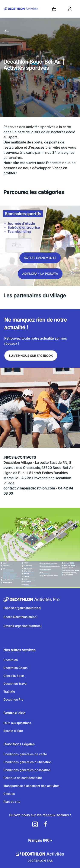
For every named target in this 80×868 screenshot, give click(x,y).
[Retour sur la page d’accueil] (21, 9)
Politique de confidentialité (23, 778)
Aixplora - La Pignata (40, 274)
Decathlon (11, 660)
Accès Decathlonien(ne (20, 617)
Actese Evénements (40, 258)
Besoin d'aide (13, 731)
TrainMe (9, 691)
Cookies (9, 794)
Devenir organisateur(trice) (23, 626)
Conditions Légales (19, 744)
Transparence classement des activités (31, 786)
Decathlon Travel (15, 684)
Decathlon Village (18, 462)
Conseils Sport (14, 676)
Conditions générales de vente (25, 754)
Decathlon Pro (13, 699)
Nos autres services (20, 650)
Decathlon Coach (15, 668)
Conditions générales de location (27, 770)
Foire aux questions (17, 723)
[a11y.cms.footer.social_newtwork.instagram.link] (35, 824)
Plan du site (12, 802)
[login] (70, 9)
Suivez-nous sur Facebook (31, 356)
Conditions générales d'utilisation (27, 762)
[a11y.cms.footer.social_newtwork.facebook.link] (45, 824)
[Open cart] (54, 9)
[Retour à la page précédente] (7, 31)
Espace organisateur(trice (22, 608)
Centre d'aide (14, 713)
